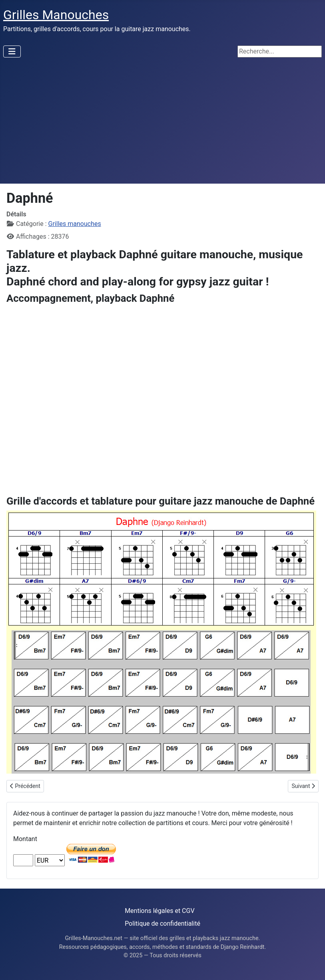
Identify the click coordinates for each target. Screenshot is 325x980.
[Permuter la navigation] (12, 51)
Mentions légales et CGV (160, 911)
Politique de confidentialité (162, 924)
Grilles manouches (75, 224)
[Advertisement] (162, 124)
